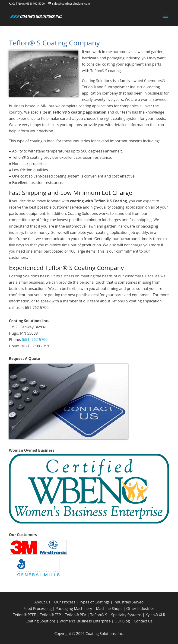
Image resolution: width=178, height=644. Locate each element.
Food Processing (38, 609)
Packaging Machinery (74, 609)
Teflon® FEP (50, 615)
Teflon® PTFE (24, 615)
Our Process (65, 602)
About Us (42, 602)
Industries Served (129, 602)
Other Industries (140, 609)
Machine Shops (109, 609)
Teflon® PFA (76, 615)
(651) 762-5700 (35, 339)
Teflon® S (99, 615)
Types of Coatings (94, 602)
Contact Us (143, 621)
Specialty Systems (126, 615)
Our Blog (122, 621)
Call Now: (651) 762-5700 (28, 4)
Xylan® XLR (155, 615)
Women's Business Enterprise (85, 621)
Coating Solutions (41, 621)
